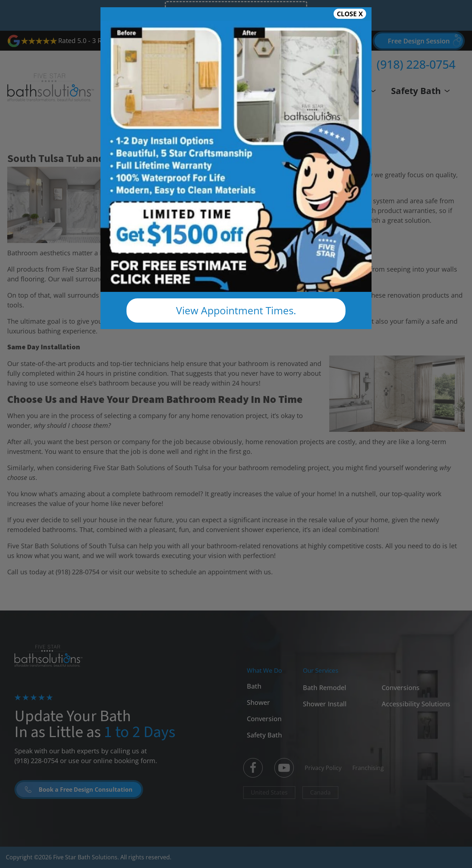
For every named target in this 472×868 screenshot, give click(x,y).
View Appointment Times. (236, 310)
